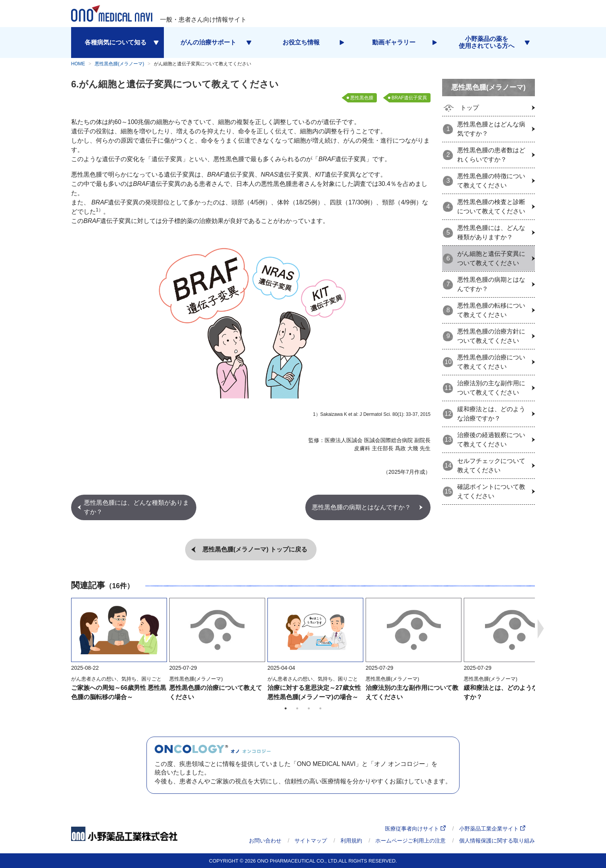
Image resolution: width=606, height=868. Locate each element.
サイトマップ (311, 841)
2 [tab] (297, 708)
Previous (65, 629)
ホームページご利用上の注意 (410, 841)
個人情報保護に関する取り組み (497, 841)
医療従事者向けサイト (415, 829)
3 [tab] (309, 708)
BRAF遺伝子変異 (409, 98)
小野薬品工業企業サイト (492, 829)
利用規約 (351, 841)
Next (541, 629)
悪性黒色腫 (362, 98)
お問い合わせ (265, 841)
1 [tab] (286, 708)
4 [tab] (320, 708)
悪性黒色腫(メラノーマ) (119, 64)
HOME (78, 64)
